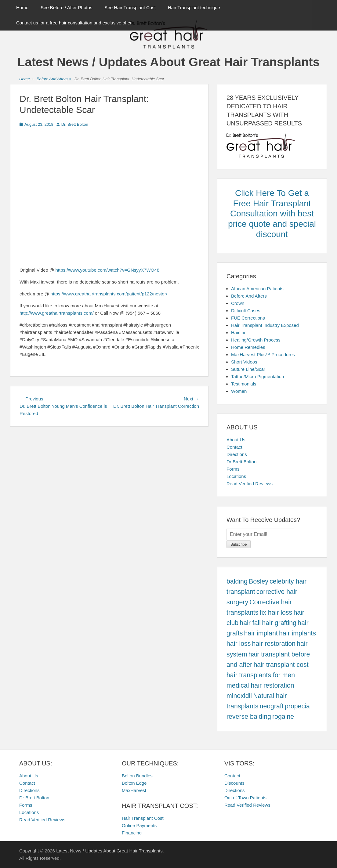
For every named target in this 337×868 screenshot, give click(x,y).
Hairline (239, 333)
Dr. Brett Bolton (75, 124)
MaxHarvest (134, 790)
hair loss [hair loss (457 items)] (239, 644)
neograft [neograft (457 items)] (272, 706)
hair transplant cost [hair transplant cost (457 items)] (281, 665)
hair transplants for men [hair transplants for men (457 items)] (261, 675)
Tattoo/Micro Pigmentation (257, 376)
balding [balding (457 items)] (237, 581)
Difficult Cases (246, 311)
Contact (234, 447)
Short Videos (244, 362)
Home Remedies (248, 347)
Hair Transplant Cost (143, 818)
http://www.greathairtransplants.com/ (57, 313)
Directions (237, 454)
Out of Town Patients (245, 798)
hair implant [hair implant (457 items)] (261, 633)
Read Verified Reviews (250, 484)
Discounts (234, 783)
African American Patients (257, 289)
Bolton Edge (134, 783)
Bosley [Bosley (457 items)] (259, 581)
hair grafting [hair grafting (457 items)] (279, 623)
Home (22, 7)
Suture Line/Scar (248, 369)
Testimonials (244, 384)
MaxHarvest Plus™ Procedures (263, 354)
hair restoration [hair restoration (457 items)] (274, 644)
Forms (233, 469)
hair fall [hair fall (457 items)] (250, 623)
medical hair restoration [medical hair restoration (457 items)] (260, 685)
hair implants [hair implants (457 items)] (297, 633)
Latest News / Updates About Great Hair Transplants (168, 62)
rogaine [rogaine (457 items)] (283, 717)
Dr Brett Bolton (241, 462)
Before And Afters (54, 79)
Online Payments (139, 825)
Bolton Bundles (137, 776)
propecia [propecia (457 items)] (297, 706)
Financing (132, 833)
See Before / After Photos (66, 7)
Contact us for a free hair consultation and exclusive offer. (74, 23)
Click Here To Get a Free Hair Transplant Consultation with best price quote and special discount (272, 213)
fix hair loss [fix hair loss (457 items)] (276, 613)
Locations (236, 476)
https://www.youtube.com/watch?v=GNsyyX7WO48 (108, 270)
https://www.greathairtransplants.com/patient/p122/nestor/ (109, 294)
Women (239, 391)
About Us (236, 440)
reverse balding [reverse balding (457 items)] (249, 717)
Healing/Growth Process (256, 340)
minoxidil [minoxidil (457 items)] (239, 696)
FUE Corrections (248, 318)
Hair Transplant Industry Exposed (265, 325)
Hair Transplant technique (194, 7)
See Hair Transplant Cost (130, 7)
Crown (238, 303)
